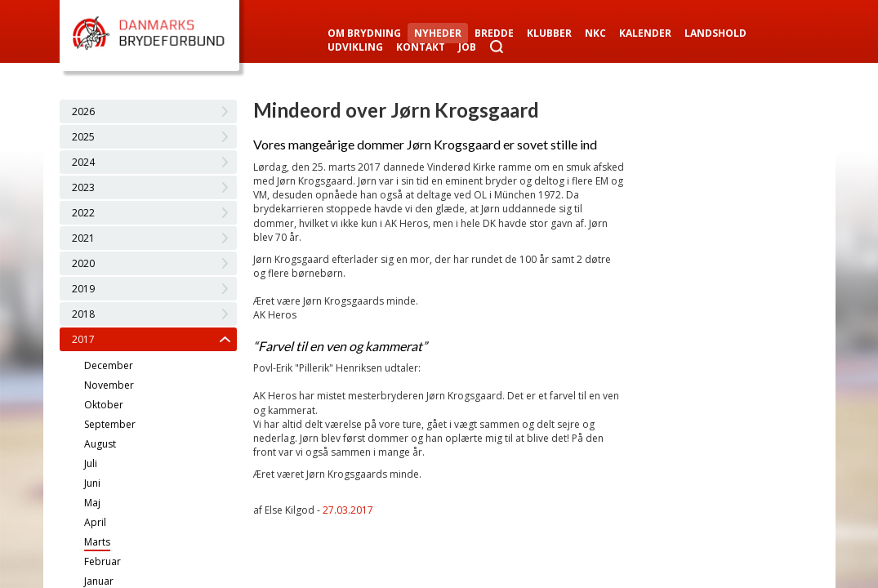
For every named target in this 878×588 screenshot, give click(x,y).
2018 (83, 314)
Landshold (715, 33)
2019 (83, 289)
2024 (83, 162)
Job (467, 47)
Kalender (645, 33)
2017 (83, 339)
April (95, 522)
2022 (83, 213)
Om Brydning (364, 33)
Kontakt (421, 47)
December (109, 365)
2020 (83, 263)
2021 (83, 238)
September (110, 424)
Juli (91, 463)
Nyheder (438, 33)
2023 (83, 187)
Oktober (104, 405)
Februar (103, 561)
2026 (83, 111)
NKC (595, 33)
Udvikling (355, 47)
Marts (97, 542)
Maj (92, 503)
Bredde (494, 33)
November (109, 385)
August (100, 444)
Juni (92, 483)
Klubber (549, 33)
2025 (83, 137)
